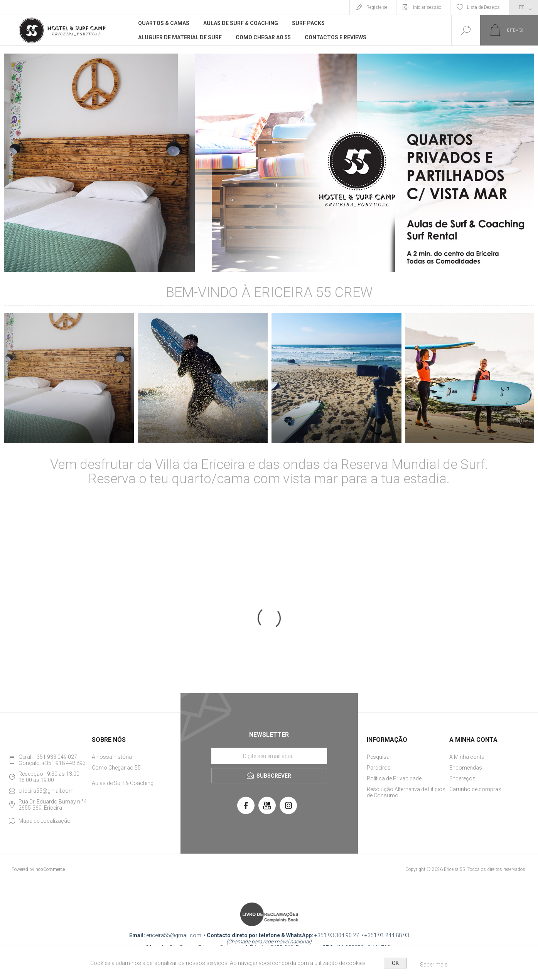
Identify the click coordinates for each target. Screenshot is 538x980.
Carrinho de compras (475, 789)
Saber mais (434, 965)
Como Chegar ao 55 (116, 768)
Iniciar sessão (427, 7)
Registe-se (377, 7)
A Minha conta (467, 757)
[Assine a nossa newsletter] (269, 756)
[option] (69, 382)
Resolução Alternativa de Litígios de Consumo (406, 792)
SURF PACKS (337, 432)
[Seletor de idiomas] (524, 7)
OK (395, 963)
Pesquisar (379, 757)
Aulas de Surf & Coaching (123, 783)
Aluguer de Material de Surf (203, 432)
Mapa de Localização (45, 821)
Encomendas (466, 768)
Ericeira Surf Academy (470, 432)
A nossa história (112, 757)
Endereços (462, 778)
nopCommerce (50, 869)
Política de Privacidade (394, 778)
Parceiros (379, 768)
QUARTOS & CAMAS (69, 432)
